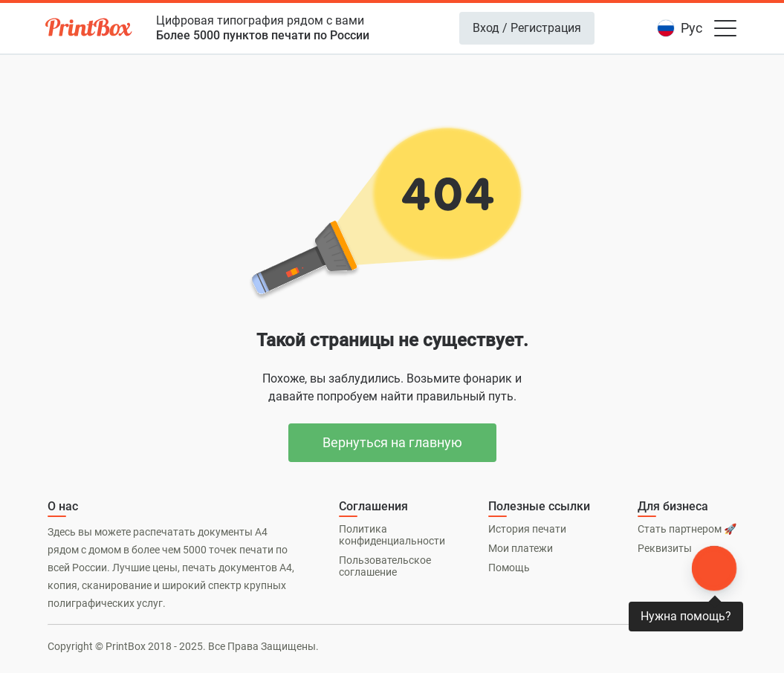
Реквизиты (665, 548)
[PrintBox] (90, 30)
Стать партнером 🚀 (687, 529)
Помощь (509, 568)
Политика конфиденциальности (392, 535)
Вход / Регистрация (527, 28)
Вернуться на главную (392, 442)
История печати (527, 529)
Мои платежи (521, 548)
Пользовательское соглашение (385, 566)
